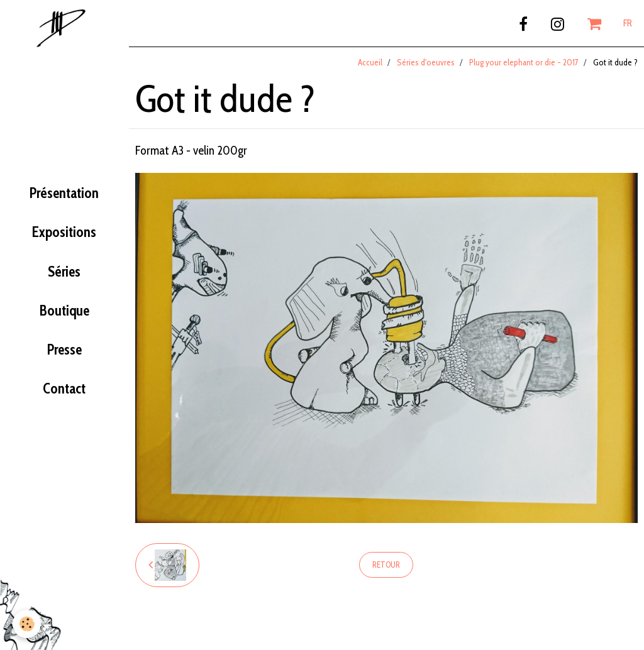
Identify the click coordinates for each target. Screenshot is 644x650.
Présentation (64, 193)
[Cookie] (27, 624)
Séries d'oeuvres (426, 62)
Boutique (64, 311)
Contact (64, 388)
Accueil (370, 62)
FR (628, 23)
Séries (64, 272)
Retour (386, 565)
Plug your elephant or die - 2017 (524, 62)
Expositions (64, 232)
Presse (64, 350)
